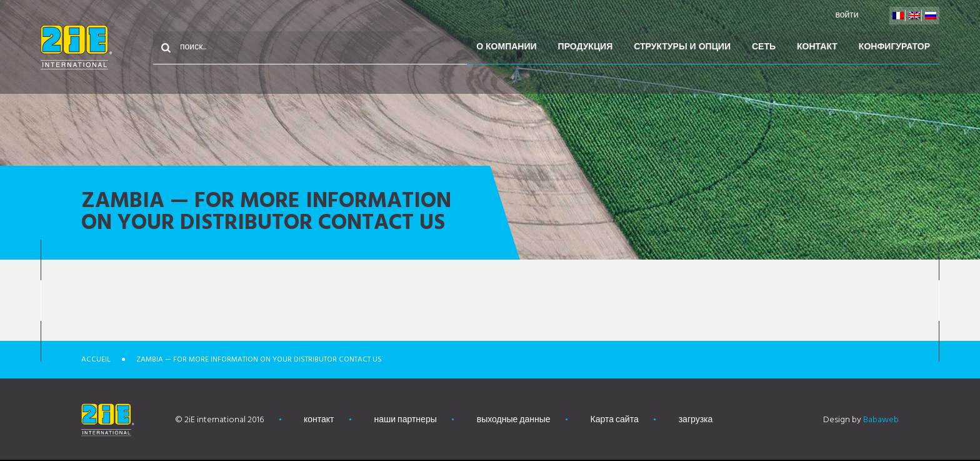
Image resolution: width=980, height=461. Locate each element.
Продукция (586, 47)
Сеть (764, 47)
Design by (861, 420)
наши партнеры (406, 420)
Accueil (96, 360)
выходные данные (514, 420)
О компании (506, 47)
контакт (817, 47)
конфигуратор (894, 47)
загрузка (696, 420)
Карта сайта (615, 420)
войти (847, 15)
